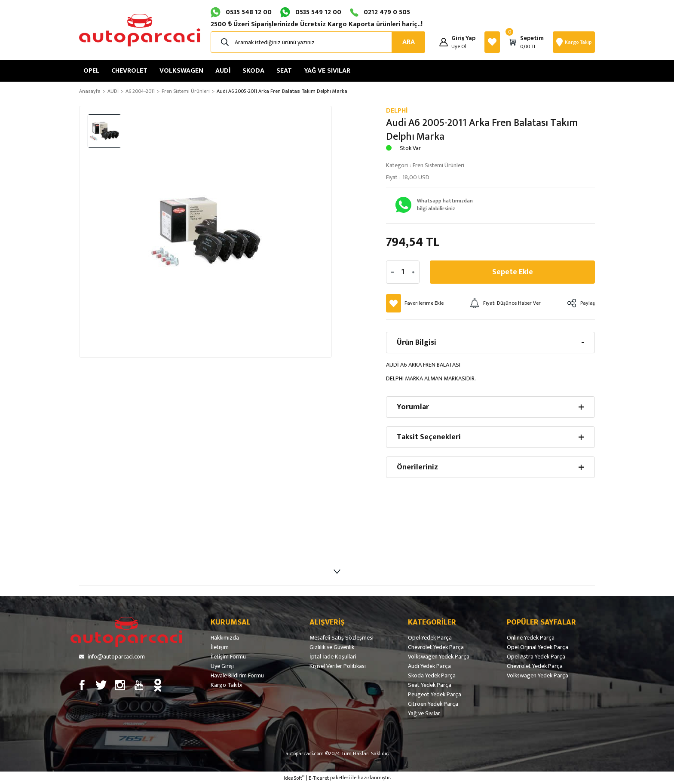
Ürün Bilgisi (417, 343)
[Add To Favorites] (415, 303)
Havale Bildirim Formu (237, 676)
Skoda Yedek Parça (432, 676)
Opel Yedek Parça (430, 638)
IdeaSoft (294, 778)
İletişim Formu (228, 657)
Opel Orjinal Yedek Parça (538, 647)
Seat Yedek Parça (430, 685)
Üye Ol (459, 46)
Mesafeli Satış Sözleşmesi (342, 638)
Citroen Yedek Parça (433, 704)
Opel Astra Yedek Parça (536, 657)
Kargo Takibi (227, 685)
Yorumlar (413, 407)
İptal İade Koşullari (333, 657)
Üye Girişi (222, 666)
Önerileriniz (417, 467)
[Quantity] (403, 272)
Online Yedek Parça (531, 638)
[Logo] (140, 30)
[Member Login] (444, 42)
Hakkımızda (225, 638)
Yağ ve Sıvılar (424, 714)
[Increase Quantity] (413, 272)
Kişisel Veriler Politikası (338, 666)
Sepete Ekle (513, 272)
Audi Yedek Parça (429, 666)
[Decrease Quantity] (392, 272)
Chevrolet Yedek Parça (436, 647)
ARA (409, 42)
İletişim (220, 647)
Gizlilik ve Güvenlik (332, 647)
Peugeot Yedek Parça (435, 695)
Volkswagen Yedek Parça (439, 657)
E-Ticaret (319, 778)
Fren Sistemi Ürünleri (438, 165)
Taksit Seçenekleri (429, 437)
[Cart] (526, 42)
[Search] (318, 42)
